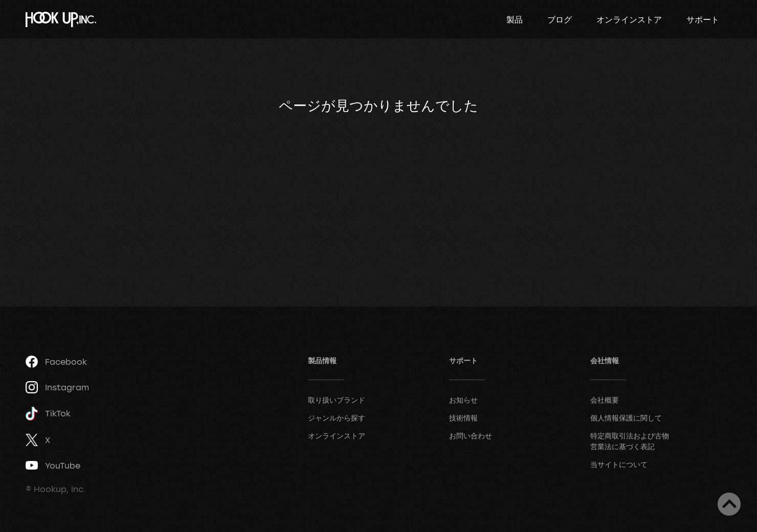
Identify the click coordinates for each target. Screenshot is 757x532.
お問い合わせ (471, 436)
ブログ (560, 19)
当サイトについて (619, 464)
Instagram (57, 387)
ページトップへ (729, 504)
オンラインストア (629, 19)
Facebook (56, 362)
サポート (703, 19)
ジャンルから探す (337, 418)
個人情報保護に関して (626, 418)
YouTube (53, 465)
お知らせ (463, 400)
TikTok (48, 414)
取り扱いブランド (337, 400)
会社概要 (605, 400)
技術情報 (463, 418)
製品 (515, 19)
